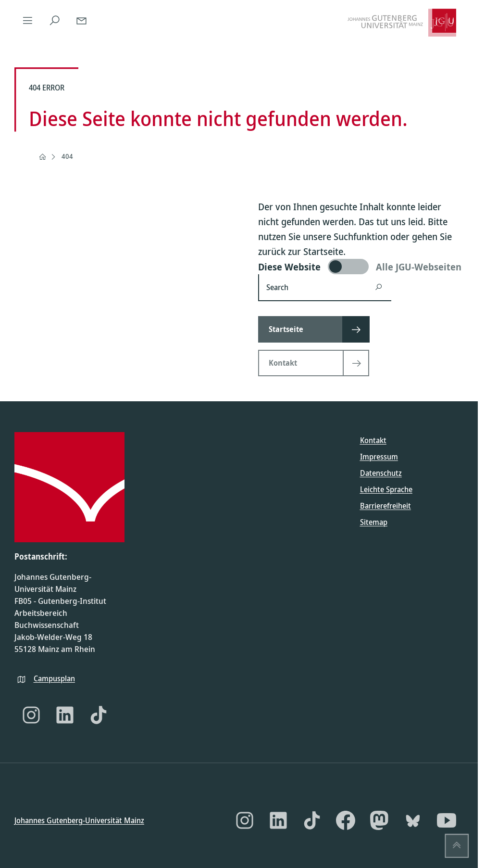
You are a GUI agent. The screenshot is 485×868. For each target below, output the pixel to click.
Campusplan (54, 678)
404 (67, 156)
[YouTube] (447, 820)
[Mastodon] (379, 820)
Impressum (379, 457)
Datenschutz (381, 473)
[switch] (361, 267)
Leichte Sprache (386, 489)
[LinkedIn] (65, 715)
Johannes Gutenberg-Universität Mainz (79, 820)
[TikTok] (99, 715)
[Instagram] (31, 715)
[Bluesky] (413, 820)
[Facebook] (346, 820)
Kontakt (373, 440)
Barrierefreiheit (386, 506)
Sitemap (374, 522)
